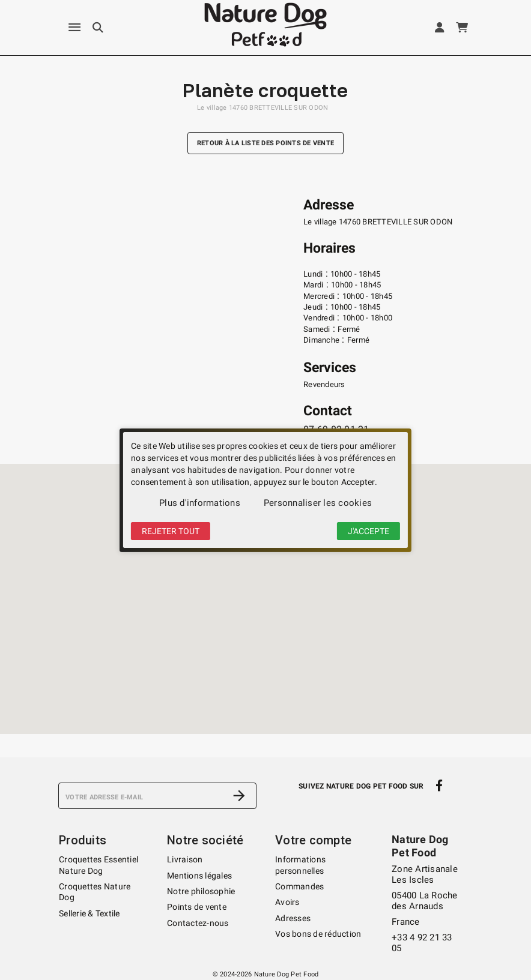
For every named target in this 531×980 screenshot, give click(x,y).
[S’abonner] (239, 796)
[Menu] (74, 28)
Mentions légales (199, 876)
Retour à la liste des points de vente (265, 143)
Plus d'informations (200, 503)
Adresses (293, 918)
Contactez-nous (198, 923)
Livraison (185, 859)
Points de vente (197, 907)
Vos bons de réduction (318, 934)
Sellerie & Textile (90, 913)
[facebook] (439, 786)
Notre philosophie (201, 891)
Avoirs (287, 902)
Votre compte (313, 840)
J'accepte (369, 531)
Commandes (299, 886)
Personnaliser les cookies (318, 503)
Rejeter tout (171, 531)
